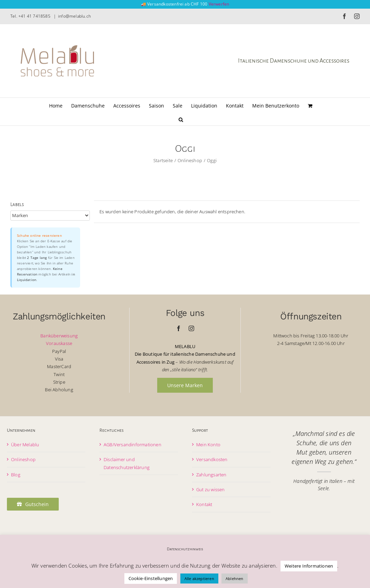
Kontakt (204, 504)
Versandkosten (212, 459)
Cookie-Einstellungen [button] (151, 578)
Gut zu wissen (211, 489)
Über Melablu (25, 445)
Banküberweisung (59, 336)
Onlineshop (23, 459)
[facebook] (179, 328)
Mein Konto (208, 445)
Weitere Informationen (309, 566)
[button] (181, 119)
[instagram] (191, 328)
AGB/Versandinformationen (132, 445)
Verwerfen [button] (219, 4)
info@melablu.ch (74, 16)
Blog (16, 475)
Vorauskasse (59, 343)
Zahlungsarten (211, 475)
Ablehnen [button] (235, 578)
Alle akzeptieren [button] (199, 578)
